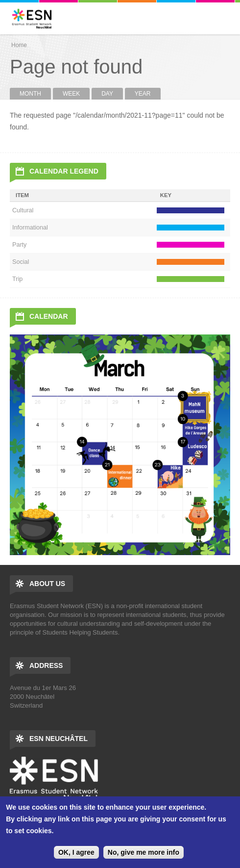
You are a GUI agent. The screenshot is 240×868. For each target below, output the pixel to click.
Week (71, 94)
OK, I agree (76, 852)
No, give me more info (144, 852)
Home (19, 45)
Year (143, 94)
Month (35, 94)
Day (107, 94)
